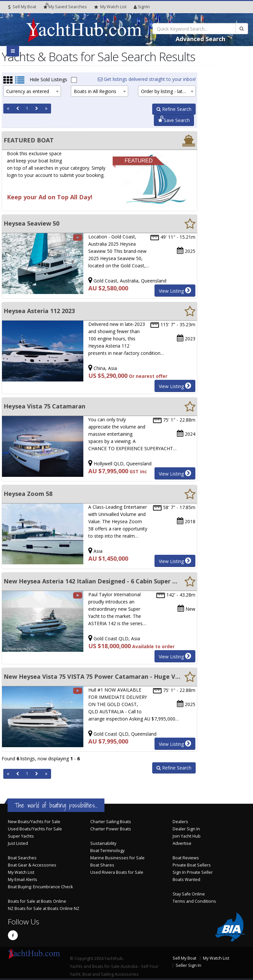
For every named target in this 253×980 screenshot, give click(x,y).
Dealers (180, 822)
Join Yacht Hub (187, 836)
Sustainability (103, 843)
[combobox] (32, 91)
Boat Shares (102, 865)
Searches (65, 7)
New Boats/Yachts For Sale (34, 822)
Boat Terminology (107, 851)
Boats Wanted (186, 880)
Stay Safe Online (189, 894)
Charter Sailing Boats (111, 822)
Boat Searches (22, 858)
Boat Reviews (186, 858)
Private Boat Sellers (192, 865)
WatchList (110, 7)
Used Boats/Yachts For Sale (35, 829)
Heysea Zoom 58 (28, 494)
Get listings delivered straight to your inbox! (147, 79)
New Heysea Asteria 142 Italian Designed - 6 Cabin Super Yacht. (92, 581)
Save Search (174, 120)
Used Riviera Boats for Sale (117, 872)
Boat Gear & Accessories (32, 865)
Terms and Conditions (194, 901)
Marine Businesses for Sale (117, 858)
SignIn (142, 7)
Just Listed (18, 843)
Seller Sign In (188, 965)
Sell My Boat (22, 7)
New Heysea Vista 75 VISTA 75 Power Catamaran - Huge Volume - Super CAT (92, 676)
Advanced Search (200, 39)
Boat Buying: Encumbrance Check (40, 887)
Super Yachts (21, 836)
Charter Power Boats (111, 829)
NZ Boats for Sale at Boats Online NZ (44, 908)
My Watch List (21, 872)
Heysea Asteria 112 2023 (39, 311)
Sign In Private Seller (193, 872)
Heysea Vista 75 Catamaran (44, 406)
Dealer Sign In (186, 829)
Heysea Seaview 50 (31, 223)
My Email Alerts (23, 880)
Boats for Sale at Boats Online (37, 901)
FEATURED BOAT (29, 140)
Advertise (182, 843)
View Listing (175, 290)
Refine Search (174, 109)
